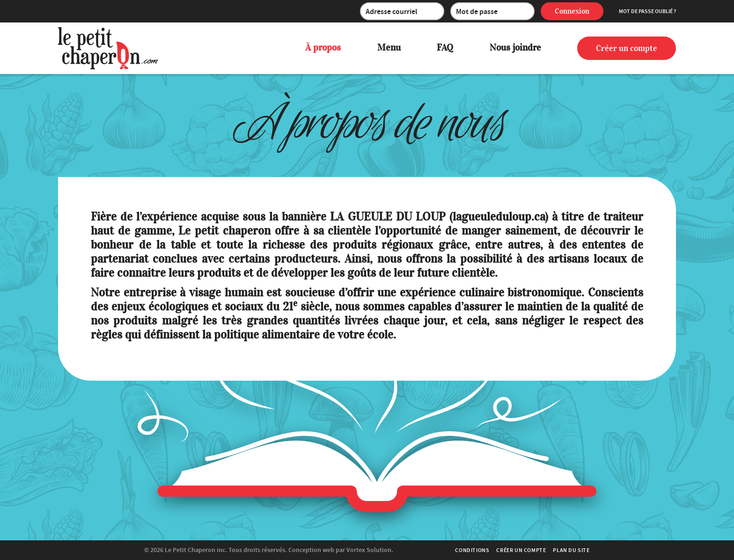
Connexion (572, 11)
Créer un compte (627, 48)
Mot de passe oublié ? (647, 11)
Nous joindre (515, 48)
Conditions (472, 550)
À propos (323, 48)
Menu (389, 48)
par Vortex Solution (363, 550)
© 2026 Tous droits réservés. (216, 550)
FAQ (445, 48)
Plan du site (571, 550)
